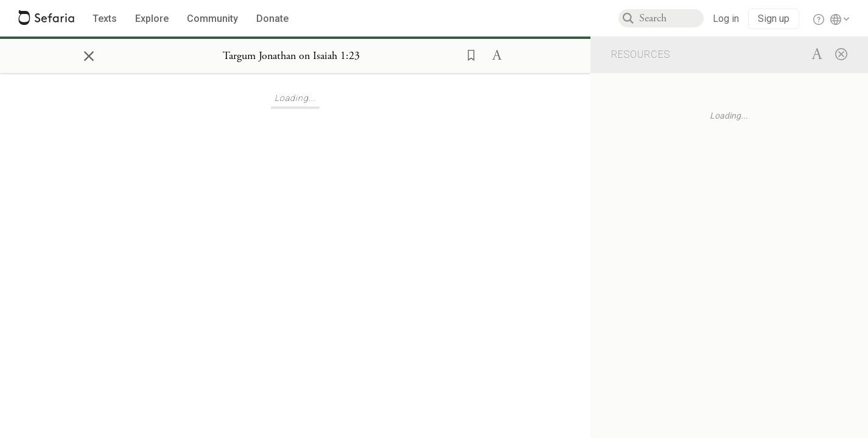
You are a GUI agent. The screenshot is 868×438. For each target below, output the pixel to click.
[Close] (841, 54)
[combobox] (671, 18)
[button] (467, 54)
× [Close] (89, 54)
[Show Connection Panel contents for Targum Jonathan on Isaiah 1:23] (291, 56)
